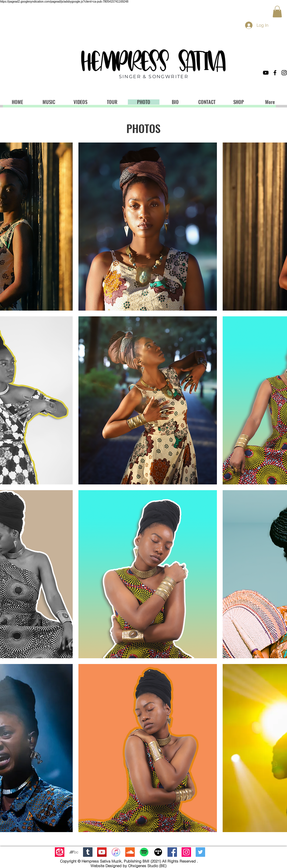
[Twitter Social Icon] (200, 852)
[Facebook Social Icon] (172, 852)
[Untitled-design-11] (60, 852)
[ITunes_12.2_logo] (116, 852)
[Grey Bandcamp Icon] (74, 852)
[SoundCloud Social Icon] (130, 852)
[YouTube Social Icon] (102, 852)
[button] (277, 12)
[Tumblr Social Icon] (88, 852)
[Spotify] (144, 852)
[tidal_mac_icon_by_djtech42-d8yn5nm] (158, 852)
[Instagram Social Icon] (186, 852)
